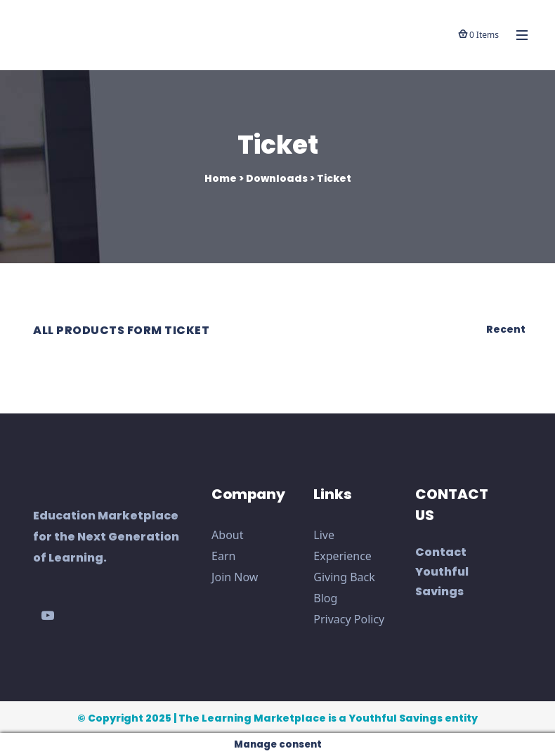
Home (221, 178)
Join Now (235, 577)
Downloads (277, 178)
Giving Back (344, 577)
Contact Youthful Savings (442, 572)
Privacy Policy (349, 619)
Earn (223, 556)
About (227, 535)
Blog (325, 598)
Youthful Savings (396, 718)
